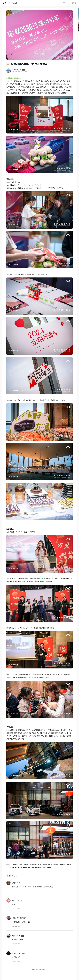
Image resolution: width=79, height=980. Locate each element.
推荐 (63, 3)
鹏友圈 (74, 3)
